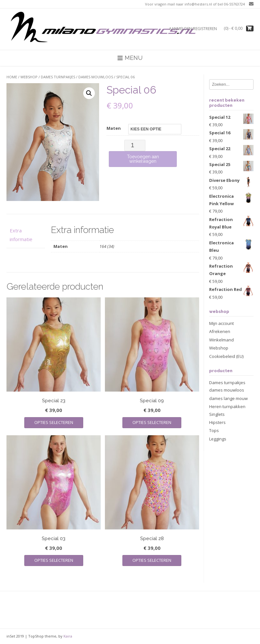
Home (12, 77)
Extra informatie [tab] (21, 235)
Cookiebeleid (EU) (226, 356)
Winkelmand (221, 340)
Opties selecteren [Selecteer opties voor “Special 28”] (152, 560)
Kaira (68, 636)
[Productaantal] (135, 145)
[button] (89, 93)
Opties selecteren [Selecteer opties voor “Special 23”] (54, 422)
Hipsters (217, 422)
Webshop (29, 77)
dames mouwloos (96, 77)
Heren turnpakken (227, 406)
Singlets (217, 414)
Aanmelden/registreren (193, 29)
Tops (214, 430)
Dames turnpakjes (58, 77)
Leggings (218, 439)
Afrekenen (220, 331)
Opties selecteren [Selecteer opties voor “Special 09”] (152, 422)
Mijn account (221, 323)
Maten (114, 128)
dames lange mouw (228, 398)
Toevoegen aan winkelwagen (143, 159)
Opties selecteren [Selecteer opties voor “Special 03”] (54, 560)
